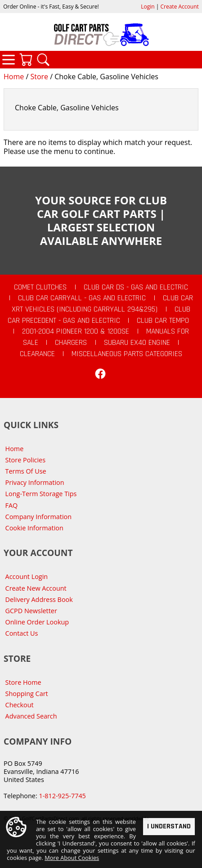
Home (14, 77)
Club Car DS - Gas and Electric (136, 287)
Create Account (180, 7)
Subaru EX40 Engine (137, 343)
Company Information (38, 517)
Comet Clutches (40, 287)
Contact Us (22, 633)
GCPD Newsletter (31, 611)
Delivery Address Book (39, 599)
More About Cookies (72, 858)
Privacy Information (35, 482)
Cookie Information (34, 528)
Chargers (71, 343)
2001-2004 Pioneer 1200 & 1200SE (76, 331)
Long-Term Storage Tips (41, 494)
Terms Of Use (26, 471)
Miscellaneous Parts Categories (127, 354)
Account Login (27, 576)
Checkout (20, 705)
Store (39, 77)
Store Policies (25, 460)
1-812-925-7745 (62, 796)
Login (148, 7)
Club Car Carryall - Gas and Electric (82, 298)
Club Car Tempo (163, 321)
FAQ (12, 505)
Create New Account (36, 588)
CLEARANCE (37, 354)
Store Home (23, 682)
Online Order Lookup (37, 622)
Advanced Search (31, 716)
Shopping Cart (27, 694)
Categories (9, 59)
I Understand (169, 826)
